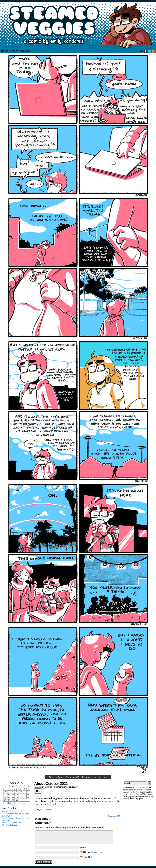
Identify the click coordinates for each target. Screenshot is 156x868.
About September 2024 (12, 823)
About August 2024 (10, 825)
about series (47, 810)
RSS (154, 51)
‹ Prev (59, 777)
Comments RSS (114, 816)
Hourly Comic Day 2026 (12, 812)
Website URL (86, 857)
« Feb (9, 803)
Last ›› (106, 777)
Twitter (150, 51)
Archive (25, 51)
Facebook (146, 51)
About (14, 51)
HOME (4, 51)
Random (86, 777)
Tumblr (142, 51)
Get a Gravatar (96, 852)
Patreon (51, 804)
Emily (47, 787)
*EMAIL (91, 852)
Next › (97, 777)
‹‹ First (50, 777)
